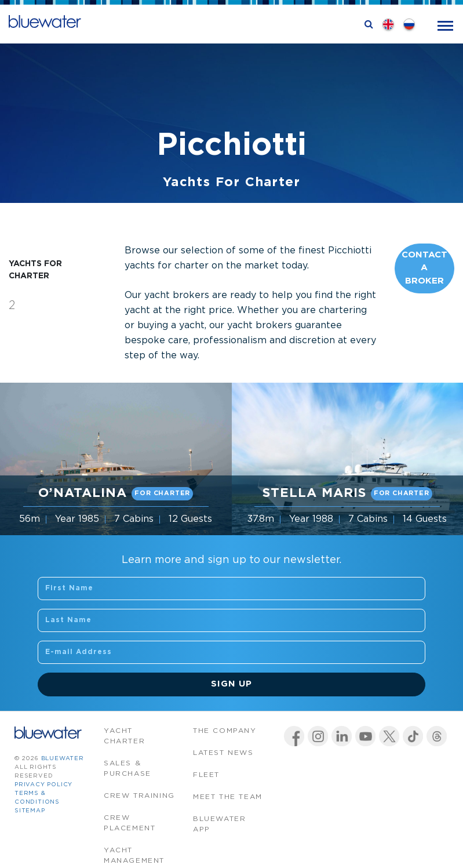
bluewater (63, 759)
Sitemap (30, 811)
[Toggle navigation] (445, 25)
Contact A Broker (424, 268)
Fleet (206, 775)
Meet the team (228, 797)
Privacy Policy (43, 785)
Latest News (223, 753)
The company (225, 731)
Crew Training (139, 796)
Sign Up (231, 684)
